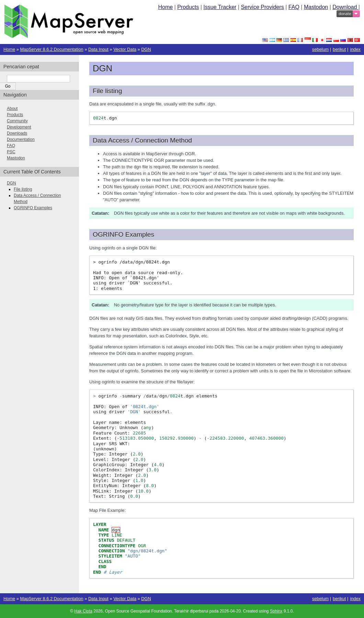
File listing (23, 189)
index (355, 49)
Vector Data (125, 49)
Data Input (98, 49)
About (12, 109)
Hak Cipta (83, 611)
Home (165, 7)
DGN (146, 49)
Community (17, 121)
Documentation (21, 139)
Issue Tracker (220, 7)
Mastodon (316, 7)
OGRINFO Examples (33, 208)
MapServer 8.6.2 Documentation (52, 49)
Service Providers (262, 7)
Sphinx (276, 611)
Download (345, 7)
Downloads (17, 133)
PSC (11, 152)
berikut (339, 49)
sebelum (320, 49)
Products (188, 7)
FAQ (294, 7)
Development (19, 127)
